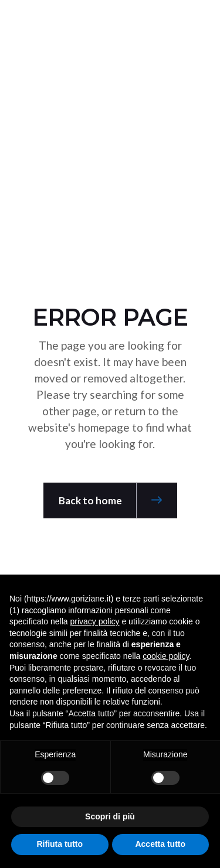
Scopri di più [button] (110, 816)
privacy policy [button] (95, 621)
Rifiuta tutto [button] (60, 844)
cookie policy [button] (166, 656)
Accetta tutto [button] (160, 844)
